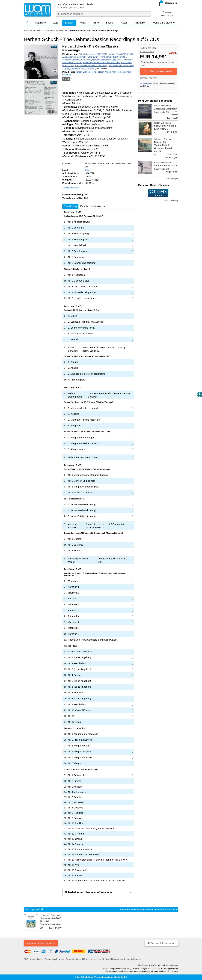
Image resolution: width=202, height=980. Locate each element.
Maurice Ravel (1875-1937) (121, 54)
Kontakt (106, 959)
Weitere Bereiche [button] (164, 23)
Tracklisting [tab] (70, 206)
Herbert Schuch (83, 72)
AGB (26, 959)
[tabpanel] (98, 547)
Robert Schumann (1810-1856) (93, 54)
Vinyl (83, 23)
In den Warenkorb (158, 71)
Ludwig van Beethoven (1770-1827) (80, 68)
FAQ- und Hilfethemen (161, 943)
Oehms (88, 170)
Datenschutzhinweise (55, 959)
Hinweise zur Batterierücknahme (126, 959)
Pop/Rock (40, 23)
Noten (124, 23)
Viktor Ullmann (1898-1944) (121, 66)
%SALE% (140, 23)
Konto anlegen (167, 16)
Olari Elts (67, 75)
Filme (96, 23)
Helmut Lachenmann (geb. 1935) (108, 60)
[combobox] (103, 14)
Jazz (55, 23)
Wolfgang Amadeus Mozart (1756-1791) (102, 63)
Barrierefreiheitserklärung (77, 959)
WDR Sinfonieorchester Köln (118, 72)
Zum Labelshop (171, 200)
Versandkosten (146, 83)
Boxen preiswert (70, 188)
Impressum (96, 959)
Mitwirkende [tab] (98, 206)
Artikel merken (149, 78)
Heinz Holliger (97, 72)
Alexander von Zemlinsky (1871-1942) (81, 57)
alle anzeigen (172, 179)
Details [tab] (84, 206)
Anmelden (167, 12)
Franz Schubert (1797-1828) (113, 57)
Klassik (69, 23)
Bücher (110, 23)
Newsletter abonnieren (41, 943)
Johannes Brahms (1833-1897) (77, 60)
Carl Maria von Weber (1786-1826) (91, 66)
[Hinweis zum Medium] (71, 79)
